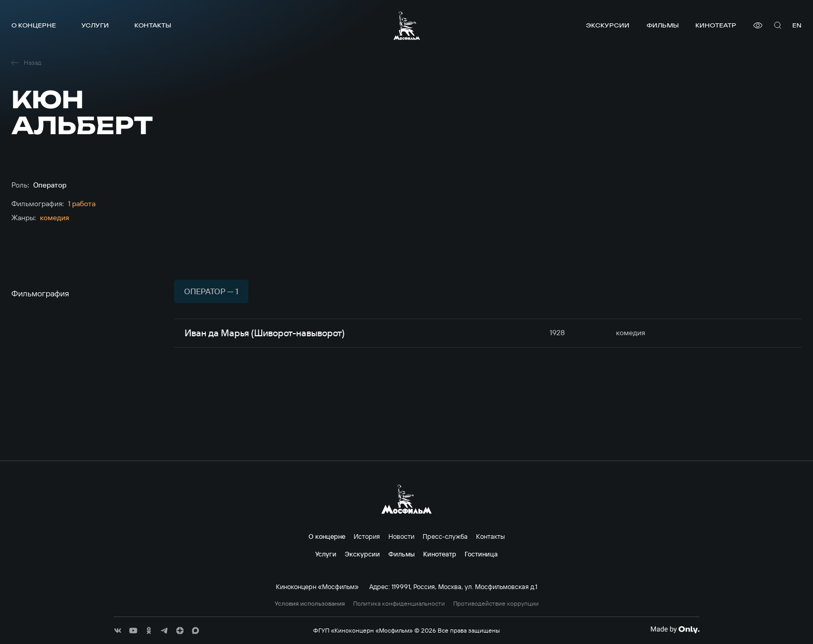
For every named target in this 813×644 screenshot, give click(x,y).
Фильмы (663, 25)
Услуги (95, 25)
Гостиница (481, 554)
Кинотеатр (716, 25)
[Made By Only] (675, 629)
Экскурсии (608, 25)
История (367, 536)
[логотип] (407, 25)
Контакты (153, 25)
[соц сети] (118, 631)
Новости (401, 536)
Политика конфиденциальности (399, 604)
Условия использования (310, 604)
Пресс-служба (445, 536)
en (797, 25)
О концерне (34, 25)
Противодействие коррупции (496, 604)
